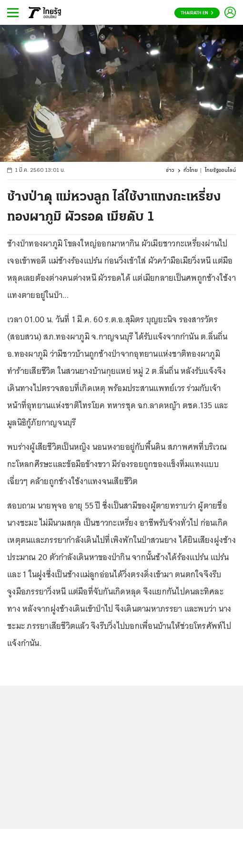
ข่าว (170, 171)
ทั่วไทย (191, 171)
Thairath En (197, 13)
